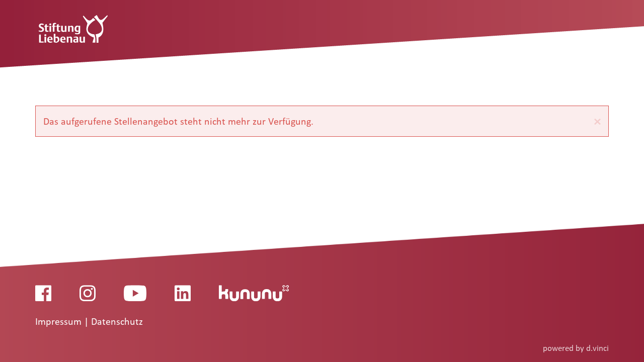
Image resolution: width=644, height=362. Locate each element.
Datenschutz (117, 322)
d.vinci (597, 348)
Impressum (60, 322)
